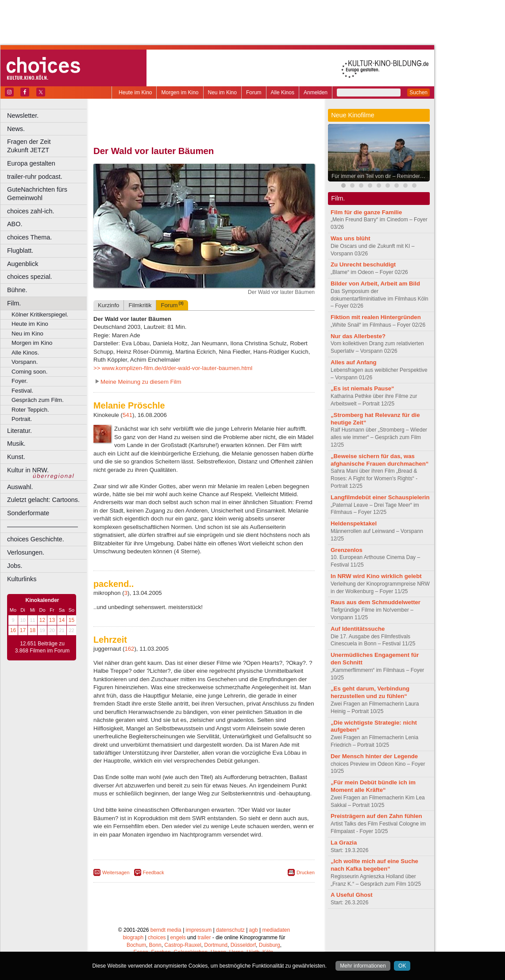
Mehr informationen (363, 966)
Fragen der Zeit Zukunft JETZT (48, 146)
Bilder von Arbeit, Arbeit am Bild (375, 284)
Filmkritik (140, 305)
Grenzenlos (347, 550)
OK (402, 966)
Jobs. (15, 566)
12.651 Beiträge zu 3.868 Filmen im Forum (42, 647)
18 (33, 630)
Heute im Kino (135, 93)
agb (254, 930)
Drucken (306, 872)
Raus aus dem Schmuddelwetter (376, 602)
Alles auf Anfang (354, 362)
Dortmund (216, 945)
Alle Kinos (283, 93)
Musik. (16, 444)
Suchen (418, 93)
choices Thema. (29, 237)
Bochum (136, 945)
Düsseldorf (243, 945)
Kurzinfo (108, 305)
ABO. (15, 224)
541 (127, 415)
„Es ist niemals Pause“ (362, 388)
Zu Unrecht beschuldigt (363, 264)
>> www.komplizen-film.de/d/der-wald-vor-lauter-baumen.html (173, 368)
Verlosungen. (26, 552)
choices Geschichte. (36, 539)
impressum (199, 930)
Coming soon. (29, 372)
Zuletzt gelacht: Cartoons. (43, 500)
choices (157, 938)
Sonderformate (28, 513)
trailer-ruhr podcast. (35, 177)
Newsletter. (23, 116)
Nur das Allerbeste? (358, 336)
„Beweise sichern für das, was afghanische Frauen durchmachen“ (380, 460)
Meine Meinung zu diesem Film (141, 382)
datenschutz (230, 930)
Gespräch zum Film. (38, 400)
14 (62, 620)
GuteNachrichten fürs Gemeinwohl (37, 194)
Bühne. (17, 290)
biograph (133, 938)
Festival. (22, 391)
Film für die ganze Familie (366, 212)
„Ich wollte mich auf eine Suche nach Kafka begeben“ (374, 865)
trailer (204, 938)
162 (129, 649)
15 (71, 620)
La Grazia (344, 843)
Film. (14, 303)
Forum (254, 93)
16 (13, 630)
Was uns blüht (351, 238)
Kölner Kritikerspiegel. (40, 314)
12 (42, 620)
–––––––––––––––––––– (42, 526)
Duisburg (270, 945)
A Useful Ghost (352, 895)
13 (52, 620)
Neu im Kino (222, 93)
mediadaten (276, 930)
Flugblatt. (20, 251)
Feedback (154, 872)
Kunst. (16, 457)
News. (16, 129)
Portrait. (22, 419)
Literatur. (19, 431)
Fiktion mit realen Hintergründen (376, 317)
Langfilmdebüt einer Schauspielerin (380, 497)
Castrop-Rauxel (183, 945)
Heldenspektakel (354, 523)
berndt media (166, 930)
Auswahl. (20, 487)
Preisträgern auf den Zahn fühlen (376, 816)
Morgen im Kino (180, 93)
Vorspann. (25, 362)
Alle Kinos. (25, 353)
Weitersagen (116, 872)
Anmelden (316, 93)
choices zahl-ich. (31, 211)
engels (178, 938)
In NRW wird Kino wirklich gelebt (376, 576)
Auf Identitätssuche (358, 629)
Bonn (155, 945)
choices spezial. (30, 277)
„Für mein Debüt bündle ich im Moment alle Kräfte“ (373, 786)
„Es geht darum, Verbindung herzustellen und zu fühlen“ (370, 692)
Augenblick (23, 264)
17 (23, 630)
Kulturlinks (22, 579)
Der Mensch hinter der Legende (374, 756)
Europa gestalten (31, 163)
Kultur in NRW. (28, 470)
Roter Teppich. (30, 410)
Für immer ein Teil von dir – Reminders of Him (381, 176)
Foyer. (20, 381)
